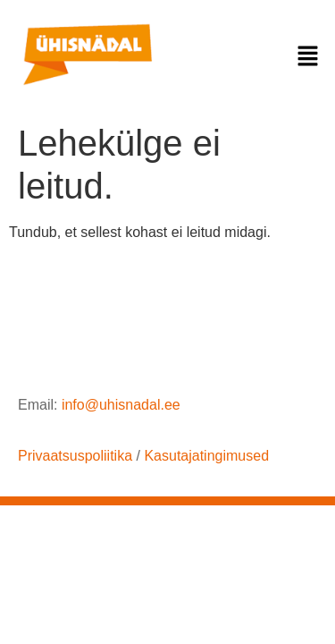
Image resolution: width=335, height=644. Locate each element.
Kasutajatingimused (206, 456)
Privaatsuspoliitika (75, 456)
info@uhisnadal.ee (121, 405)
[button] (308, 57)
